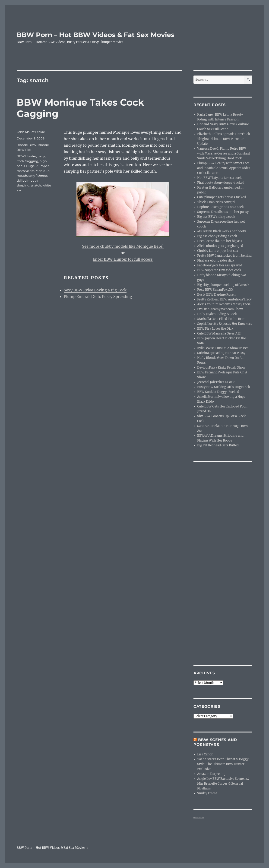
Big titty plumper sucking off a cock (223, 285)
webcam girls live (199, 817)
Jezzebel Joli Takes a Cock (216, 382)
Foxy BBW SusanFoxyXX (215, 290)
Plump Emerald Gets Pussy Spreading (98, 297)
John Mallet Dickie (31, 132)
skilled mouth (27, 180)
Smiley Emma (207, 793)
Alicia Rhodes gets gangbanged (220, 246)
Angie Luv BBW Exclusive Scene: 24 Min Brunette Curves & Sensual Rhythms (223, 784)
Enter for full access (123, 259)
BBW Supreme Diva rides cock (219, 270)
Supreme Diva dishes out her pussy (223, 212)
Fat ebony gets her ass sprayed (220, 265)
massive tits (25, 171)
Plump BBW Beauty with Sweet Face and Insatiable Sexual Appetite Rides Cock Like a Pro (224, 168)
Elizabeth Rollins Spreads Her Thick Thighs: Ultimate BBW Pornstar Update (224, 139)
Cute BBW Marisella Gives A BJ (219, 333)
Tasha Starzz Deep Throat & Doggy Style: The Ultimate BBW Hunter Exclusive (223, 764)
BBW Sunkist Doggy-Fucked (218, 392)
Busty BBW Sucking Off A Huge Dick (224, 387)
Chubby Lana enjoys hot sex (218, 251)
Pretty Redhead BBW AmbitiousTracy (224, 299)
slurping (23, 185)
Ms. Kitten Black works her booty (222, 231)
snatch (36, 185)
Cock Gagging (27, 161)
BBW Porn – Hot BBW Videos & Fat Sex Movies (96, 35)
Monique (43, 171)
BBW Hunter (26, 156)
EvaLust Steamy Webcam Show (220, 309)
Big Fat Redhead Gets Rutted (218, 445)
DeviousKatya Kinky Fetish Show (221, 368)
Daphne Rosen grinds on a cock (220, 207)
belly (41, 156)
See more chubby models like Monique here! (123, 246)
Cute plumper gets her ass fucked (222, 197)
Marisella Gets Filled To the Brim (221, 319)
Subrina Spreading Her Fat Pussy (221, 353)
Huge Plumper (38, 166)
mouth (22, 176)
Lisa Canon (205, 754)
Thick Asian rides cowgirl (216, 202)
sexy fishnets (38, 176)
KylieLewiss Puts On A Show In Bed (223, 348)
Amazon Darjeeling (211, 774)
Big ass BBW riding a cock (216, 217)
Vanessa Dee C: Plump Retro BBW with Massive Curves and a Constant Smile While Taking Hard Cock (224, 153)
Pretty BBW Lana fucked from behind (224, 256)
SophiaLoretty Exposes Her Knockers (225, 324)
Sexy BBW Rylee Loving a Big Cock (95, 290)
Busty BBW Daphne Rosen (216, 295)
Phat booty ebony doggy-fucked (221, 183)
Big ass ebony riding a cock (217, 236)
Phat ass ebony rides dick (216, 260)
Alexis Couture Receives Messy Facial (224, 304)
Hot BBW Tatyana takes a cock (219, 178)
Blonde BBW (27, 145)
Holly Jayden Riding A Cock (217, 314)
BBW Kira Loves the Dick (215, 329)
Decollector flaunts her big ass (220, 241)
